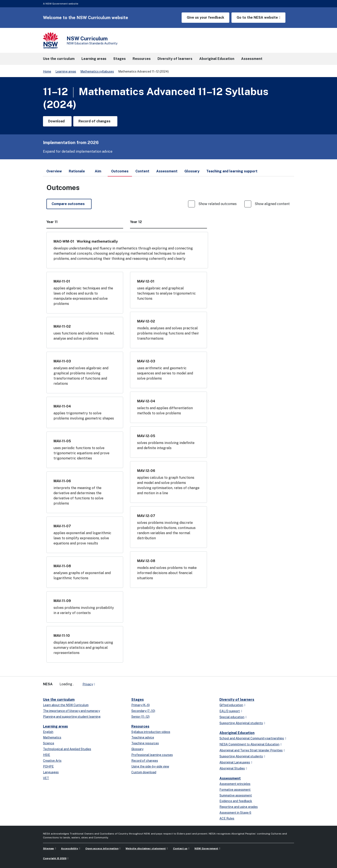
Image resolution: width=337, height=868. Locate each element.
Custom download (144, 772)
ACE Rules (227, 818)
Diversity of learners (237, 700)
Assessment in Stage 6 (235, 813)
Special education (232, 717)
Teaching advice (143, 737)
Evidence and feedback (236, 801)
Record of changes (145, 761)
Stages (138, 700)
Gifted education (231, 705)
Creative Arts (52, 761)
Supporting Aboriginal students (241, 723)
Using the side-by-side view (150, 766)
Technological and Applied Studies (67, 749)
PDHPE (48, 766)
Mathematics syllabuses (97, 71)
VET (46, 778)
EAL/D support (230, 711)
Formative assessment (235, 790)
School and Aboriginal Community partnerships (252, 738)
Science (49, 743)
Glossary (137, 749)
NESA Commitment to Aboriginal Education (249, 744)
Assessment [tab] (167, 171)
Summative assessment (236, 795)
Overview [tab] (54, 171)
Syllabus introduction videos (151, 732)
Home (47, 71)
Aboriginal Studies (232, 768)
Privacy (88, 684)
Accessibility (70, 848)
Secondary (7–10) (143, 711)
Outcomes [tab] (120, 173)
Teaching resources (145, 743)
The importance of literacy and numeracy (71, 711)
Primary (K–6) (141, 705)
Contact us (180, 848)
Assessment (230, 778)
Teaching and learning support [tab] (232, 171)
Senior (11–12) (140, 717)
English (48, 732)
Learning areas (66, 71)
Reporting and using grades (239, 807)
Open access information (102, 848)
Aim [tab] (98, 171)
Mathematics (52, 737)
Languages (51, 772)
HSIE (47, 755)
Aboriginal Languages (235, 762)
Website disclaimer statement (146, 848)
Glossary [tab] (192, 171)
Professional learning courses (152, 755)
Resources (140, 726)
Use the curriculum (59, 700)
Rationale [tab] (77, 171)
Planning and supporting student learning (72, 717)
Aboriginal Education (237, 733)
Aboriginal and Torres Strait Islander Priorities (251, 750)
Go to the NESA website (257, 17)
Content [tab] (142, 171)
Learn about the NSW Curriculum (66, 705)
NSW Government (206, 848)
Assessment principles (235, 784)
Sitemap (48, 848)
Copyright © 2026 (55, 858)
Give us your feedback (205, 17)
